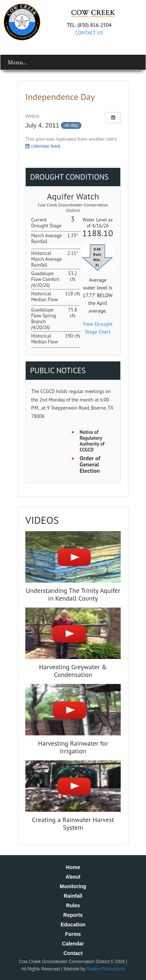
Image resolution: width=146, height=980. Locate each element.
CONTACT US (89, 33)
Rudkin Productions (106, 969)
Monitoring (73, 886)
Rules (73, 905)
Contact (73, 953)
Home (73, 867)
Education (73, 925)
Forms (73, 934)
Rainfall (73, 896)
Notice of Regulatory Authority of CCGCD (92, 441)
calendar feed (43, 146)
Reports (73, 915)
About (73, 877)
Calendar (73, 944)
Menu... (17, 62)
